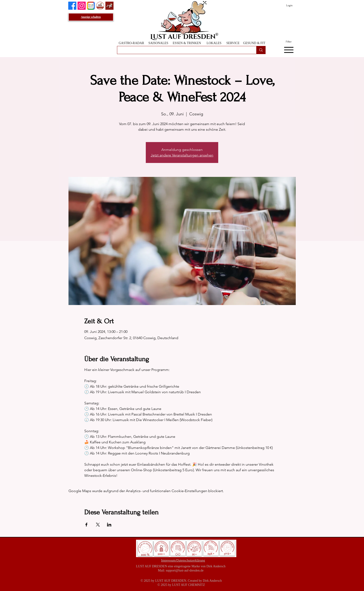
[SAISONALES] (158, 43)
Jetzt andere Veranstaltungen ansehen (182, 155)
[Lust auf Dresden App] (109, 6)
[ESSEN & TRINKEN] (187, 43)
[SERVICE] (233, 43)
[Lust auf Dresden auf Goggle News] (91, 6)
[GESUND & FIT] (254, 43)
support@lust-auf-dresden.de (185, 570)
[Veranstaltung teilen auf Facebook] (86, 525)
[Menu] (289, 50)
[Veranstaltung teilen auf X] (98, 525)
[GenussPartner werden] (100, 6)
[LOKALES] (214, 43)
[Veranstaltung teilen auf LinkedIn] (109, 525)
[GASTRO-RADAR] (131, 43)
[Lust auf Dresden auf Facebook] (72, 6)
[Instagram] (82, 6)
